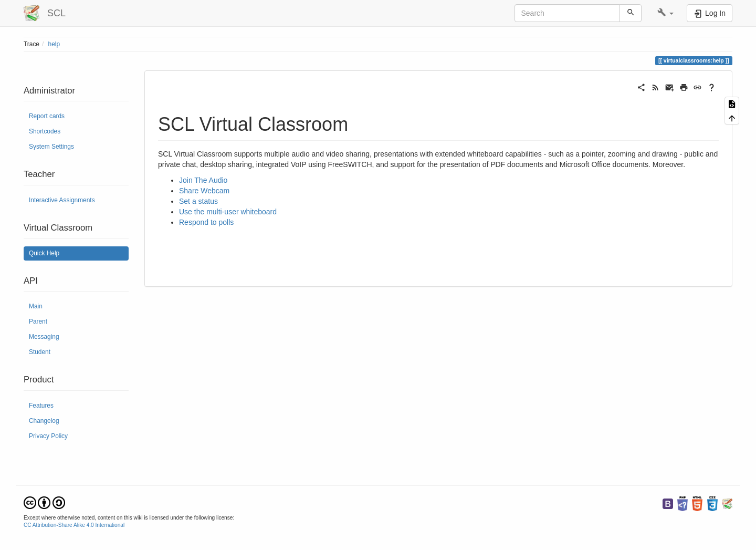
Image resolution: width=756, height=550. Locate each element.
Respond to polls (206, 222)
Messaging (44, 337)
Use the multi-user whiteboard (228, 212)
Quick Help (44, 253)
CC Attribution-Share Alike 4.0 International (74, 525)
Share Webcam (204, 191)
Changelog (44, 421)
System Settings (51, 147)
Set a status (198, 201)
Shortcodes (45, 131)
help (54, 44)
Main (36, 306)
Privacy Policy (48, 436)
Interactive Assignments (62, 200)
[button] (665, 13)
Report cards (47, 116)
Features (41, 406)
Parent (38, 321)
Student (40, 352)
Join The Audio (203, 180)
